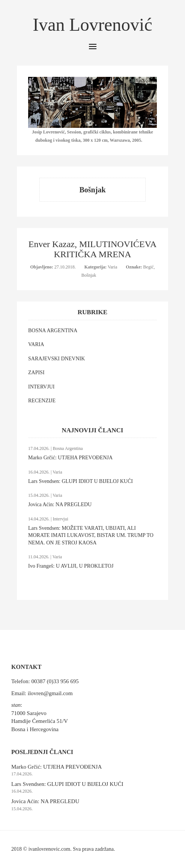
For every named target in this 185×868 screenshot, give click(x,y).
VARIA (36, 344)
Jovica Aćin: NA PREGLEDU (60, 504)
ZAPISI (36, 373)
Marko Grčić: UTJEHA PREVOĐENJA (70, 458)
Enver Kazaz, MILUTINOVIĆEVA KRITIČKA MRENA (92, 249)
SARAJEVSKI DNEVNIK (56, 359)
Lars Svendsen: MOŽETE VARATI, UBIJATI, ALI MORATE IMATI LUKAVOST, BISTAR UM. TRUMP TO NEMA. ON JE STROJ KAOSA (91, 535)
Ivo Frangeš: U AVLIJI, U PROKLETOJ (71, 566)
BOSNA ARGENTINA (53, 331)
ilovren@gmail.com (50, 693)
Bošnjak (89, 275)
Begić (149, 267)
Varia (113, 267)
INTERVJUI (41, 387)
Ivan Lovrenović (92, 25)
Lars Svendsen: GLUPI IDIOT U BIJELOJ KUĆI (80, 481)
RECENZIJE (42, 401)
